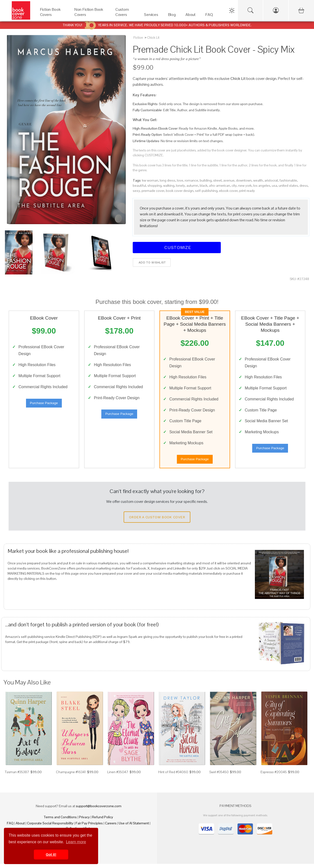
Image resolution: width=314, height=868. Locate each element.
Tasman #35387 (17, 776)
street (217, 180)
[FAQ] (209, 16)
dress (304, 186)
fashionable (288, 180)
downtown (244, 180)
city (234, 186)
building (206, 180)
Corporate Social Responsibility (50, 827)
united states (288, 186)
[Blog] (172, 16)
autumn (192, 186)
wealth (258, 180)
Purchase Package (44, 405)
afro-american (220, 186)
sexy (136, 191)
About (20, 827)
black (204, 186)
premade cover (153, 191)
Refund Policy (103, 821)
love (180, 180)
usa (275, 186)
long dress (168, 180)
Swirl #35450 (219, 776)
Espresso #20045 (274, 776)
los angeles (262, 186)
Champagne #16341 (71, 776)
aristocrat (271, 180)
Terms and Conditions (60, 821)
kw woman (150, 180)
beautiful (139, 186)
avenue (229, 180)
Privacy (84, 821)
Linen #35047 (118, 776)
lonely (180, 186)
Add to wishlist (152, 262)
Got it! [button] (51, 855)
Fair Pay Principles (89, 827)
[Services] (151, 16)
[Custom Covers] (125, 16)
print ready (247, 191)
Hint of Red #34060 (173, 776)
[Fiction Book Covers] (52, 16)
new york (245, 186)
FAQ (10, 827)
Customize (177, 247)
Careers (111, 827)
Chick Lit (153, 38)
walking (169, 186)
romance (191, 180)
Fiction (138, 38)
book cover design (180, 191)
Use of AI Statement (134, 827)
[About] (190, 16)
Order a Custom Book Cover (157, 521)
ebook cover (228, 191)
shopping (155, 186)
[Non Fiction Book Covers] (90, 16)
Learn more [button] (76, 842)
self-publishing (206, 191)
